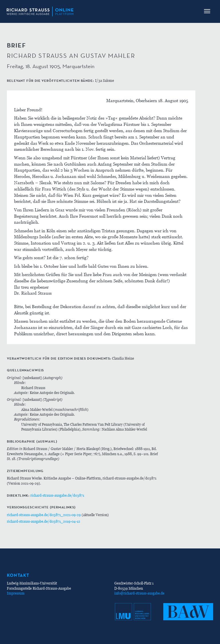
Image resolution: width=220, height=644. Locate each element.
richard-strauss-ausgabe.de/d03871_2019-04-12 (44, 521)
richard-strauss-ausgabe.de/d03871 (57, 495)
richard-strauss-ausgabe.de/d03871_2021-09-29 (44, 515)
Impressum (16, 593)
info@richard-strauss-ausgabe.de (139, 593)
